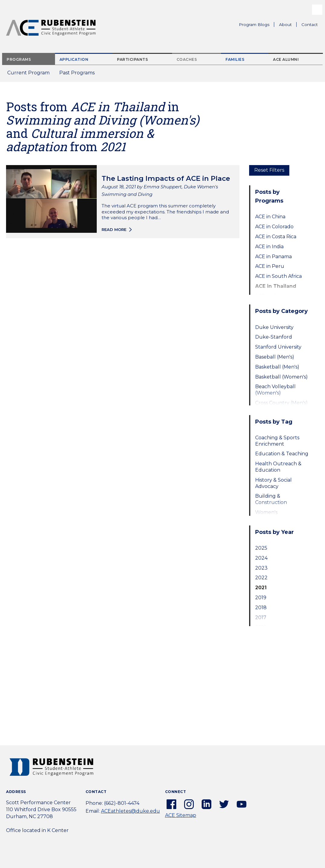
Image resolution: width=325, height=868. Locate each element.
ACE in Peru (270, 266)
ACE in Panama (273, 257)
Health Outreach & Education (278, 467)
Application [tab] (74, 59)
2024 (261, 558)
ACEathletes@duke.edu (130, 811)
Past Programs (79, 75)
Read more (114, 229)
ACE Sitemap (181, 815)
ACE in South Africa (278, 276)
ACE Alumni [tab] (286, 59)
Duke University (274, 327)
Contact (310, 24)
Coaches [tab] (187, 59)
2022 (261, 578)
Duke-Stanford (274, 337)
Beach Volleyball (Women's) (275, 390)
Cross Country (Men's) (281, 403)
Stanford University (278, 347)
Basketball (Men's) (277, 367)
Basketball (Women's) (281, 377)
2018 (261, 608)
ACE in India (269, 247)
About (288, 25)
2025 (261, 548)
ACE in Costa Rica (276, 237)
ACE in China (270, 217)
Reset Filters (269, 170)
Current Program (28, 73)
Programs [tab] (19, 59)
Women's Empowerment (274, 515)
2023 (261, 568)
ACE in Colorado (274, 227)
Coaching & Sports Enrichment (277, 441)
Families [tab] (235, 59)
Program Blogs (254, 24)
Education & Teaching (282, 454)
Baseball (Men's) (275, 357)
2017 (261, 618)
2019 (261, 598)
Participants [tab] (132, 59)
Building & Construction (271, 499)
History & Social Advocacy (273, 483)
